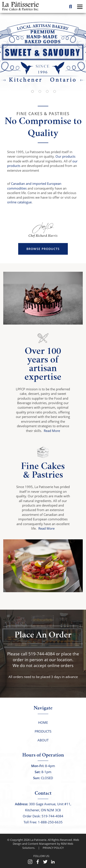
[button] (77, 52)
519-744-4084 (42, 654)
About (43, 740)
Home (43, 722)
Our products (65, 156)
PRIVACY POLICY (53, 848)
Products (43, 731)
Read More (52, 431)
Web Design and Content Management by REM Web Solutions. (46, 844)
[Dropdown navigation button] (80, 6)
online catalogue (19, 202)
